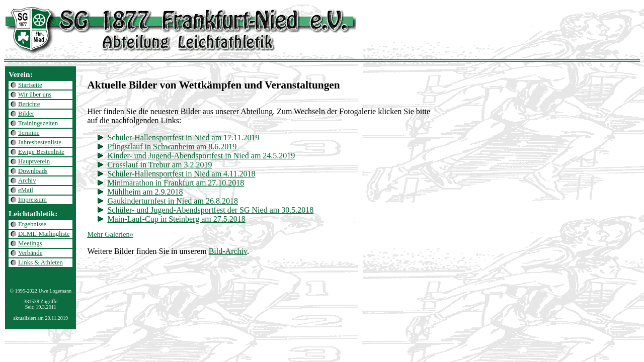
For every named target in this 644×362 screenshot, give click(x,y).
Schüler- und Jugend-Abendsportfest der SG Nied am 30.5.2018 (210, 210)
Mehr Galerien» (110, 234)
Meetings (30, 243)
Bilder (26, 114)
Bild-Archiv (228, 251)
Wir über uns (35, 95)
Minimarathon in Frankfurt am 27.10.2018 (176, 183)
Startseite (30, 85)
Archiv (27, 180)
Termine (29, 133)
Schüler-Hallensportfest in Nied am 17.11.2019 (183, 138)
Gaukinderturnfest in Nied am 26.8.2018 (173, 201)
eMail (26, 190)
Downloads (33, 171)
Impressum (32, 200)
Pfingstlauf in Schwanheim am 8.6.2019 (172, 147)
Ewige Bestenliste (41, 152)
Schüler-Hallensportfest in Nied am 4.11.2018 (181, 174)
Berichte (29, 104)
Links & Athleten (41, 262)
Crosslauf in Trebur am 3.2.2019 (159, 165)
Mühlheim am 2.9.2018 (145, 192)
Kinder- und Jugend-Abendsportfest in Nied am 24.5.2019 (201, 156)
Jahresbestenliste (40, 142)
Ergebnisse (32, 224)
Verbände (30, 253)
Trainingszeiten (38, 123)
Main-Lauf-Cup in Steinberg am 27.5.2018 (176, 219)
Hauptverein (34, 161)
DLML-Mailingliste (44, 234)
